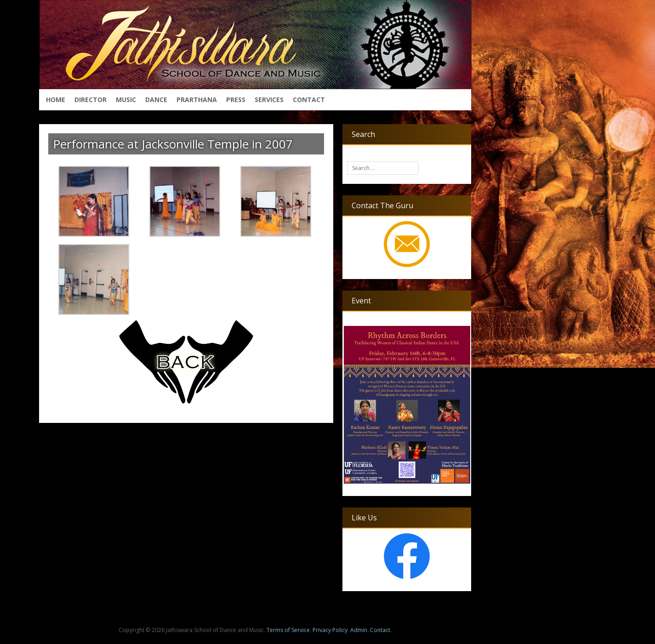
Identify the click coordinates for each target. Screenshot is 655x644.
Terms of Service (288, 630)
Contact (309, 100)
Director (91, 100)
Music (126, 100)
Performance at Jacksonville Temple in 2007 (173, 144)
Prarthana (197, 100)
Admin (359, 630)
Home (56, 100)
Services (269, 100)
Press (236, 100)
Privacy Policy (330, 630)
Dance (156, 100)
